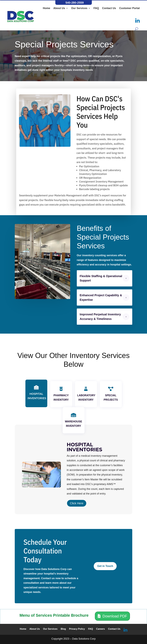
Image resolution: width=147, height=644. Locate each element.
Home (47, 8)
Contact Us (109, 8)
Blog (63, 629)
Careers (101, 629)
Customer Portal (129, 8)
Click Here (77, 503)
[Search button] (136, 29)
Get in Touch (105, 566)
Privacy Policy (77, 629)
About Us (59, 8)
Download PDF (115, 616)
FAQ (96, 8)
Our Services (79, 8)
